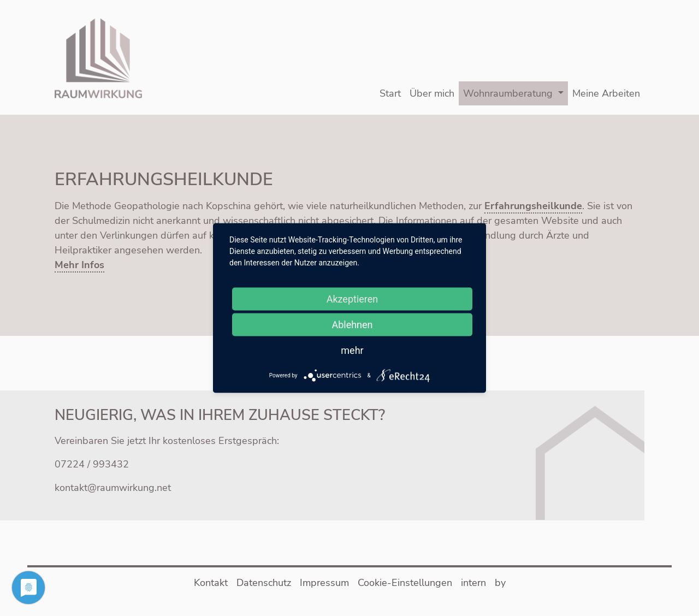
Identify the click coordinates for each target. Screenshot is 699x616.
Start (390, 93)
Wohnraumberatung (508, 93)
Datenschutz (264, 583)
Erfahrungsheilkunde (533, 206)
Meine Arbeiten (606, 93)
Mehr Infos (79, 265)
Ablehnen (352, 325)
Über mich (432, 93)
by (500, 583)
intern (473, 583)
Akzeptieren (353, 299)
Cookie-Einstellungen (405, 583)
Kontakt (211, 583)
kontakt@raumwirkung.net (113, 488)
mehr (352, 350)
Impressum (324, 583)
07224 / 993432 (92, 464)
